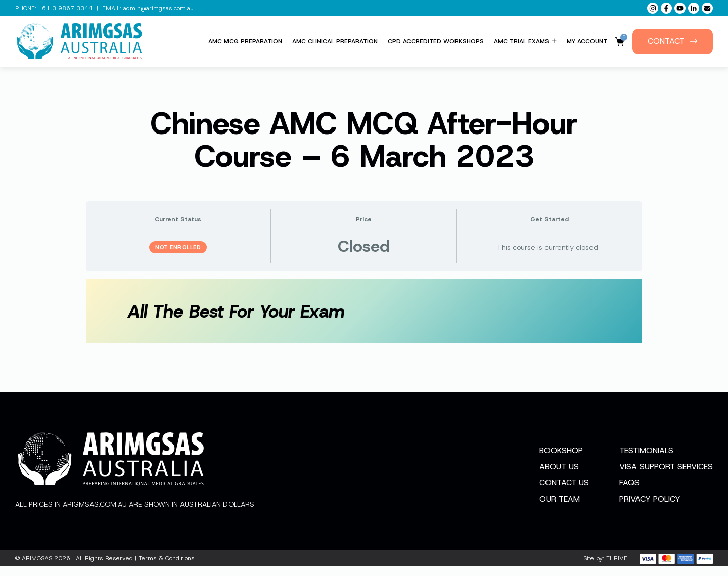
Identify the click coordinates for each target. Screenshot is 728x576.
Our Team (560, 508)
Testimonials (646, 460)
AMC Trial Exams (525, 41)
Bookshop (561, 460)
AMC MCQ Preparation (245, 41)
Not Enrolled (178, 247)
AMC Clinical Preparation (335, 41)
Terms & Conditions (167, 568)
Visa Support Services (666, 476)
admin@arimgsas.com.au (158, 8)
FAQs (629, 492)
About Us (559, 476)
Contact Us (564, 492)
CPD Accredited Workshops (436, 41)
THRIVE (617, 568)
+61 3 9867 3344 (65, 8)
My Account (587, 41)
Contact (673, 41)
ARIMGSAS (37, 568)
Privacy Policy (650, 508)
